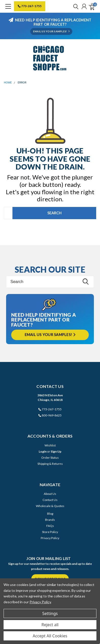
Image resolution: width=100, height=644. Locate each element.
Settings (50, 613)
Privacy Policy (50, 538)
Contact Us (50, 500)
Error (22, 83)
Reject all (50, 625)
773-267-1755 (30, 6)
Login (43, 451)
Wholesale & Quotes (50, 506)
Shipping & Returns (50, 464)
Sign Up (56, 451)
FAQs (50, 526)
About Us (50, 494)
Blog (50, 514)
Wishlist (50, 445)
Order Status (50, 458)
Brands (50, 520)
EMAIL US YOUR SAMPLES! (51, 31)
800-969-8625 (50, 415)
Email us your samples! (50, 335)
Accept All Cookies (50, 636)
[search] (75, 6)
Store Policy (50, 532)
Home (8, 83)
